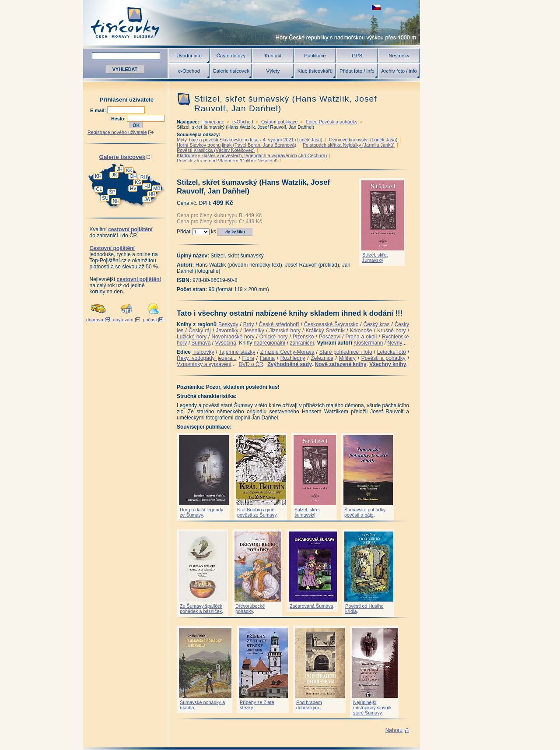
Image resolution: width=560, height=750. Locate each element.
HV (133, 188)
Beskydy (228, 324)
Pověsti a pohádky (383, 358)
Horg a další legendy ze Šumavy (201, 512)
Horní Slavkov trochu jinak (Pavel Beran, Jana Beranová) (236, 145)
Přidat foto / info (357, 71)
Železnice (322, 358)
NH (116, 201)
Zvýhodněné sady (289, 364)
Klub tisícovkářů (315, 71)
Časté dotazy (231, 56)
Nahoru (394, 730)
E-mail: (99, 110)
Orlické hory (274, 337)
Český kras (377, 324)
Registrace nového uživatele (117, 132)
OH (133, 176)
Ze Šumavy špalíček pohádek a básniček (201, 609)
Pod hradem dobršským (309, 705)
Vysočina (225, 343)
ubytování (123, 320)
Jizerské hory (285, 331)
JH (120, 169)
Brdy (249, 324)
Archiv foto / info (399, 71)
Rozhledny (293, 358)
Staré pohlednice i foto (346, 352)
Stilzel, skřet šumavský (375, 257)
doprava (95, 320)
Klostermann (368, 343)
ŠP (112, 192)
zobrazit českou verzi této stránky (376, 7)
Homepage (213, 122)
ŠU (105, 198)
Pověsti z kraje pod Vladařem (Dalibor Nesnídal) (227, 161)
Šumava (201, 343)
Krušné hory (392, 331)
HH (152, 194)
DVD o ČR (251, 364)
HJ (147, 186)
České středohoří (279, 324)
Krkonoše (361, 331)
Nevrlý (395, 343)
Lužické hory (192, 337)
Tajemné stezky (237, 352)
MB (157, 188)
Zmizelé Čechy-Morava (287, 352)
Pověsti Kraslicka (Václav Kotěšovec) (216, 150)
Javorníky (227, 331)
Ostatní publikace (279, 122)
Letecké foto (392, 352)
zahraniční (302, 343)
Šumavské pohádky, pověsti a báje (365, 512)
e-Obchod (189, 71)
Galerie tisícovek (231, 71)
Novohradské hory (233, 337)
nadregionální (270, 343)
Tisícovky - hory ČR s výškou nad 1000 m (252, 23)
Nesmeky (399, 56)
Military (347, 358)
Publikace (315, 56)
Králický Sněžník (325, 331)
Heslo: (119, 119)
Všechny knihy (388, 364)
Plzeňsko (303, 337)
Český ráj (200, 331)
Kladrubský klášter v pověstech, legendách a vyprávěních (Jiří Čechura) (252, 155)
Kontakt (273, 56)
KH (98, 176)
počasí (150, 320)
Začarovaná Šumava (311, 606)
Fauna (267, 358)
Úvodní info (189, 56)
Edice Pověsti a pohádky (332, 122)
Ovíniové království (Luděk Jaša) (363, 140)
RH (144, 177)
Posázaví (330, 337)
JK (114, 175)
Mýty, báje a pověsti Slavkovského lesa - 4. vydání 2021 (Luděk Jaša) (250, 140)
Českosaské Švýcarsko (331, 324)
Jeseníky (254, 331)
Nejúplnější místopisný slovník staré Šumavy (372, 708)
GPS (357, 56)
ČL (99, 189)
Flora (248, 358)
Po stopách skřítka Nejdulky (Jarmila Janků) (349, 145)
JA (147, 199)
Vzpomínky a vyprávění (204, 364)
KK (129, 170)
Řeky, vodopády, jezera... (207, 358)
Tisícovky (203, 352)
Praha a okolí (361, 337)
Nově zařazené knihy (340, 364)
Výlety (273, 71)
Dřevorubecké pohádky (250, 609)
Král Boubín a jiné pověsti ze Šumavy (257, 512)
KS (138, 182)
